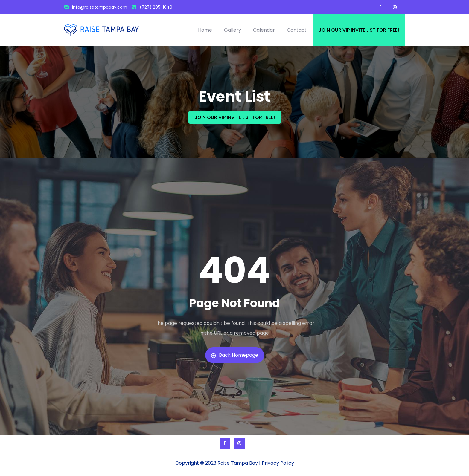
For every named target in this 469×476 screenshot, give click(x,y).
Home (205, 30)
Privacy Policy (278, 463)
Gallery (233, 30)
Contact (297, 30)
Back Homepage (235, 355)
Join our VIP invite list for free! (359, 30)
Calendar (264, 30)
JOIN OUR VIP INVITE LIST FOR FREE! (235, 117)
